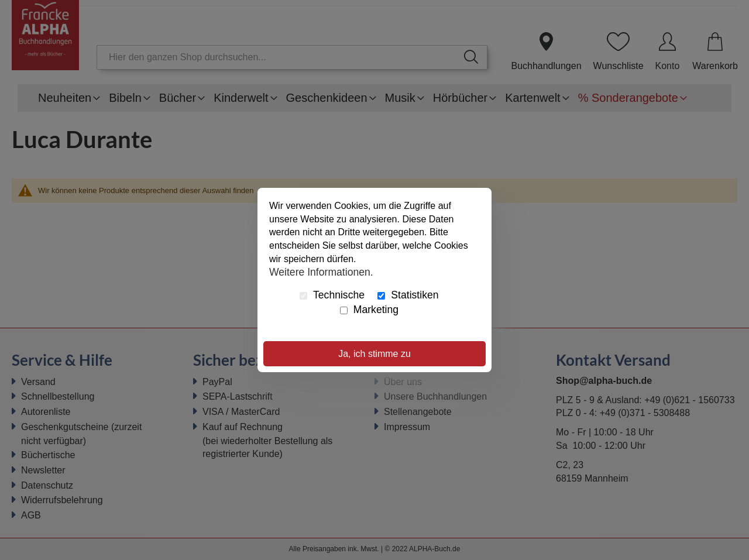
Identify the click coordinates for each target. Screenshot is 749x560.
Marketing (369, 310)
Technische (332, 295)
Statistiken (408, 295)
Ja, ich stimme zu (374, 354)
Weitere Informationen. (321, 272)
